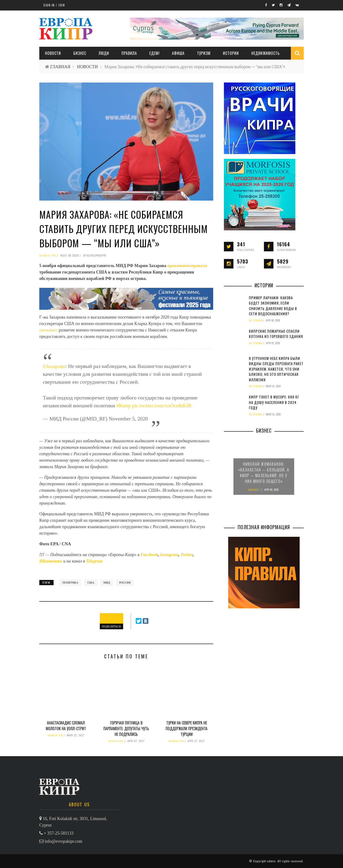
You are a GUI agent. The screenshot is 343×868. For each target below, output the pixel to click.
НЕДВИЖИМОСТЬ (265, 53)
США (91, 583)
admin (271, 861)
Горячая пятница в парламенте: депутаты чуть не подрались (126, 728)
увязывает (49, 330)
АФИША (178, 53)
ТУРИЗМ (204, 53)
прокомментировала (187, 266)
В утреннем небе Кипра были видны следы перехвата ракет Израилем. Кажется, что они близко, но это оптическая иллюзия (276, 369)
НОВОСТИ (53, 53)
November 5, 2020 (128, 419)
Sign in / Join (54, 5)
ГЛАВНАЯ (60, 67)
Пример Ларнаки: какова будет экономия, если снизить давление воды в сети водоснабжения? (273, 306)
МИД (107, 583)
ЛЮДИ (104, 53)
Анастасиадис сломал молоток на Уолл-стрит (66, 726)
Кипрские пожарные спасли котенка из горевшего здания (276, 334)
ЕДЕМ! (154, 53)
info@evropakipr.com (64, 841)
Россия (125, 583)
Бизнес (80, 53)
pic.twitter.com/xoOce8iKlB (162, 406)
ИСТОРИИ (231, 53)
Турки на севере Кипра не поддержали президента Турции (187, 728)
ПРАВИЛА (129, 53)
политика (70, 583)
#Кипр (123, 406)
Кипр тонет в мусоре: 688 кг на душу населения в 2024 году (274, 402)
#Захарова (54, 366)
